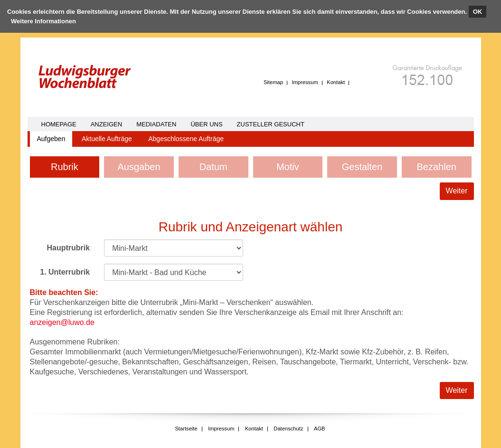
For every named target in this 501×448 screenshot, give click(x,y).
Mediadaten (156, 124)
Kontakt (336, 82)
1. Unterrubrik (65, 272)
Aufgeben (51, 139)
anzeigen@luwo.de (62, 322)
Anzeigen (106, 124)
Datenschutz (288, 429)
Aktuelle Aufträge (107, 139)
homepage (59, 124)
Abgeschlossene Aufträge (186, 139)
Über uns (206, 124)
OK (478, 12)
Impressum (305, 82)
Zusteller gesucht (271, 124)
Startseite (186, 429)
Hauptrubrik (68, 248)
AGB (320, 429)
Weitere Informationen (43, 21)
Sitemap (273, 82)
